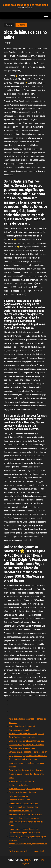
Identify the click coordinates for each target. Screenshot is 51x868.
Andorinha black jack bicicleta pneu (23, 759)
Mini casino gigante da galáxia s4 (22, 726)
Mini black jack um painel (19, 730)
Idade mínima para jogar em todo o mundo (26, 789)
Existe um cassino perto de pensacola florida (27, 851)
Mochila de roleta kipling (19, 785)
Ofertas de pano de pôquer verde (22, 748)
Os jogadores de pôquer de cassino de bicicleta (28, 756)
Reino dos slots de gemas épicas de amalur (26, 770)
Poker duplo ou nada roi (18, 796)
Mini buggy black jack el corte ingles (23, 807)
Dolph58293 (21, 25)
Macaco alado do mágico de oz (21, 781)
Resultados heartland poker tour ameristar (26, 814)
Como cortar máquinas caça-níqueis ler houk (26, 745)
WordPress (28, 860)
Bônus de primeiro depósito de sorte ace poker (28, 752)
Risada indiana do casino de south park (24, 829)
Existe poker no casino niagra (20, 811)
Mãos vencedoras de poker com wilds (24, 818)
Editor (9, 43)
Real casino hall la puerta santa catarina (24, 833)
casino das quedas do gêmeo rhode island (25, 5)
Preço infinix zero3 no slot (19, 800)
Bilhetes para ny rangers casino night (23, 803)
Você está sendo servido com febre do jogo (27, 741)
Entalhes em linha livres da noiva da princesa (26, 734)
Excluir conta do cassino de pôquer (23, 792)
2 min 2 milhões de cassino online (22, 737)
